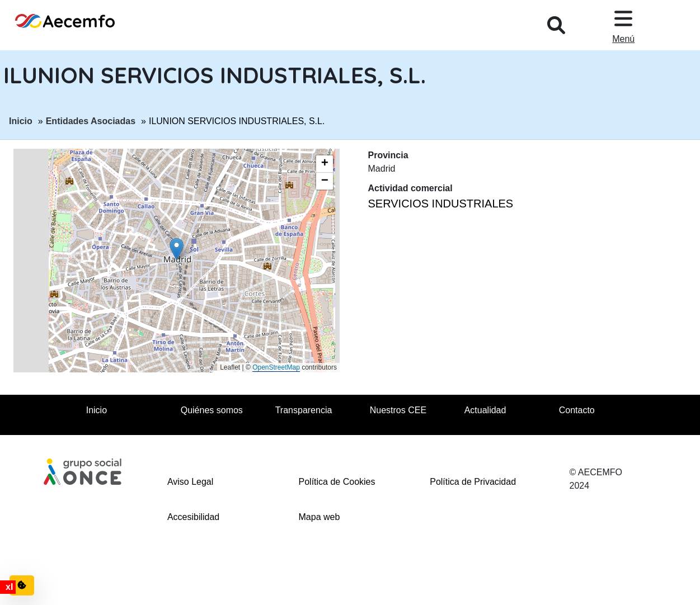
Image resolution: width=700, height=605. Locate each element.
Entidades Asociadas (91, 120)
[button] (177, 249)
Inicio (21, 120)
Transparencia (304, 410)
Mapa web (320, 517)
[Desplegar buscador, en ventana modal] (556, 25)
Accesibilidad (193, 517)
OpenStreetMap (276, 367)
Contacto (577, 410)
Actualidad (485, 410)
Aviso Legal (190, 482)
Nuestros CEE (398, 410)
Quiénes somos (212, 410)
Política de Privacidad (473, 482)
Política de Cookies (337, 482)
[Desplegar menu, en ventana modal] (623, 25)
